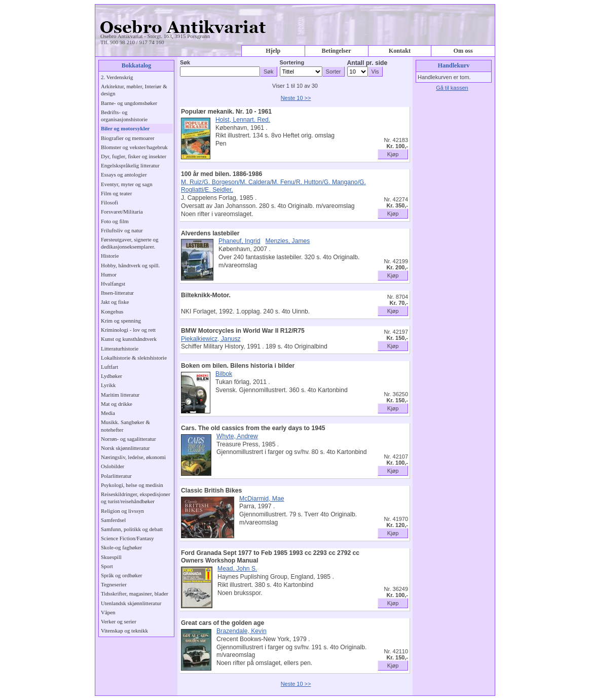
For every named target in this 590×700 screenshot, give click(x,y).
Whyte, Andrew (237, 436)
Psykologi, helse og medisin (132, 485)
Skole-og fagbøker (121, 547)
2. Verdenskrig (117, 77)
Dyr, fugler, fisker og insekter (134, 156)
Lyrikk (108, 385)
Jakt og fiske (115, 302)
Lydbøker (112, 376)
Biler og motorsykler (125, 128)
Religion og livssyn (122, 511)
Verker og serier (119, 621)
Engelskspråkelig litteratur (130, 165)
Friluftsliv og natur (122, 230)
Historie (110, 256)
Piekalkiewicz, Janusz (211, 339)
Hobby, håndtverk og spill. (130, 265)
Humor (109, 274)
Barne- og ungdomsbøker (129, 103)
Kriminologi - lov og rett (128, 330)
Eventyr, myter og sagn (127, 184)
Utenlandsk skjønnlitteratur (131, 603)
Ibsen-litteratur (117, 293)
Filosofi (109, 202)
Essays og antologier (124, 174)
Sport (107, 566)
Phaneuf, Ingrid (239, 241)
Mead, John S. (237, 569)
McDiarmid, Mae (262, 499)
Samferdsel (113, 520)
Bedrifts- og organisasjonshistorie (124, 116)
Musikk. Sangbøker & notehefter (125, 426)
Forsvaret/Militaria (122, 212)
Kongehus (112, 311)
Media (108, 413)
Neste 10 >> (296, 98)
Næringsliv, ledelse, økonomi (133, 457)
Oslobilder (113, 466)
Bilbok (224, 374)
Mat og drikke (117, 404)
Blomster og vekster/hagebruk (134, 147)
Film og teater (116, 193)
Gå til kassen (452, 88)
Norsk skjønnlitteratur (125, 448)
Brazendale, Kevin (242, 631)
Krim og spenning (121, 321)
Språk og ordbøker (121, 575)
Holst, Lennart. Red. (243, 120)
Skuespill (111, 557)
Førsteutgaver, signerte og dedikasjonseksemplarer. (130, 243)
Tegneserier (114, 584)
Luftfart (109, 367)
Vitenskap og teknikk (124, 631)
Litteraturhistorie (120, 348)
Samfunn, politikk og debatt (132, 529)
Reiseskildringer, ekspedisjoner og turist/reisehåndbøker (136, 498)
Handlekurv (454, 65)
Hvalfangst (113, 284)
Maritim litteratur (120, 395)
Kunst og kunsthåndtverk (129, 339)
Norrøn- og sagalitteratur (128, 439)
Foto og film (115, 221)
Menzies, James (288, 241)
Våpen (108, 612)
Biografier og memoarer (128, 138)
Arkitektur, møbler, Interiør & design (134, 90)
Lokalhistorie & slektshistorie (134, 358)
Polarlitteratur (116, 476)
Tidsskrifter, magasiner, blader (135, 593)
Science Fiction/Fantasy (127, 538)
